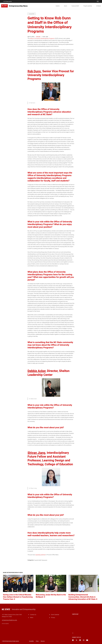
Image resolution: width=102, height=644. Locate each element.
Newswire (44, 560)
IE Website (99, 6)
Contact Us (33, 615)
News (32, 617)
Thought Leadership (88, 6)
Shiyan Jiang (36, 453)
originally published (40, 555)
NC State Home (7, 1)
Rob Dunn (34, 71)
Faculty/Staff (38, 560)
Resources (43, 641)
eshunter (38, 37)
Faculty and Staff (75, 6)
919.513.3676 (5, 624)
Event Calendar (55, 615)
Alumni (66, 6)
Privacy (53, 617)
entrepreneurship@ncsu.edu (9, 620)
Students (58, 6)
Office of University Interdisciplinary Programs (42, 38)
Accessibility (31, 641)
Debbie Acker (37, 371)
